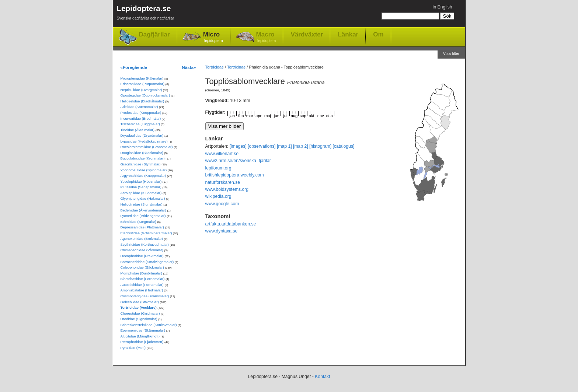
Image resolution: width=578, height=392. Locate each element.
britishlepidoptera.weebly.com (235, 175)
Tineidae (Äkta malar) (138, 130)
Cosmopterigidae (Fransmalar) (145, 296)
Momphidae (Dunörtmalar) (141, 273)
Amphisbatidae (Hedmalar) (142, 290)
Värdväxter (307, 34)
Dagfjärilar (154, 34)
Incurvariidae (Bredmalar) (141, 118)
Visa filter (451, 53)
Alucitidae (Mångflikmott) (140, 336)
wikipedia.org (218, 196)
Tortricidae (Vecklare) (139, 307)
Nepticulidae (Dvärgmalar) (141, 90)
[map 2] (301, 146)
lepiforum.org (218, 168)
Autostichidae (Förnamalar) (142, 285)
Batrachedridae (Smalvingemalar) (147, 262)
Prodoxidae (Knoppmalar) (141, 113)
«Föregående (134, 67)
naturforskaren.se (223, 182)
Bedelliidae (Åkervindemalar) (143, 210)
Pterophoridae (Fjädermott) (142, 342)
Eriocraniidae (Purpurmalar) (142, 84)
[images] (238, 146)
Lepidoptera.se (146, 14)
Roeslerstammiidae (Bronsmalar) (147, 147)
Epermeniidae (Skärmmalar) (143, 330)
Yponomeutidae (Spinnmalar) (144, 170)
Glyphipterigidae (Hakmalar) (143, 198)
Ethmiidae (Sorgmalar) (138, 222)
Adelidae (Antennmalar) (139, 107)
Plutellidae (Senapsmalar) (141, 187)
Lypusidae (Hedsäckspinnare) (144, 141)
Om (378, 34)
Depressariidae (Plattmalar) (142, 227)
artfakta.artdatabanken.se (231, 224)
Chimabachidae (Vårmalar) (142, 250)
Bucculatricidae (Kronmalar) (143, 158)
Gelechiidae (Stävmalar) (140, 302)
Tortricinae (236, 67)
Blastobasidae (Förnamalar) (143, 279)
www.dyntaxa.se (222, 231)
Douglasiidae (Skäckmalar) (142, 153)
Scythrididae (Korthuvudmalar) (145, 244)
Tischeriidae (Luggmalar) (140, 124)
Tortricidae (215, 67)
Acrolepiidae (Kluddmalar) (141, 193)
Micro (213, 37)
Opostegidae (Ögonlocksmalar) (145, 95)
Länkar (348, 34)
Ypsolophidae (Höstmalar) (141, 181)
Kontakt (322, 377)
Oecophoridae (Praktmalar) (142, 256)
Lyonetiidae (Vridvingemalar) (143, 216)
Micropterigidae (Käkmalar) (142, 78)
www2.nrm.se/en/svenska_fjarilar (238, 161)
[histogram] (320, 146)
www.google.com (222, 204)
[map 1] (284, 146)
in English (443, 7)
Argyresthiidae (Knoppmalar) (143, 176)
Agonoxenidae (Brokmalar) (142, 239)
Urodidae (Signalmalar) (139, 319)
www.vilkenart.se (222, 154)
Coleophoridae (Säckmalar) (142, 267)
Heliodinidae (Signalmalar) (142, 204)
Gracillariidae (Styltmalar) (141, 164)
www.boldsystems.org (227, 189)
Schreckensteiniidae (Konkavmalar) (149, 325)
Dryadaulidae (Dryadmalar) (142, 135)
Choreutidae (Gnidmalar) (140, 313)
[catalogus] (344, 146)
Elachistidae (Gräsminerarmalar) (146, 233)
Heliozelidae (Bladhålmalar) (142, 101)
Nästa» (189, 67)
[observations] (262, 146)
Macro (266, 37)
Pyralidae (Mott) (133, 348)
